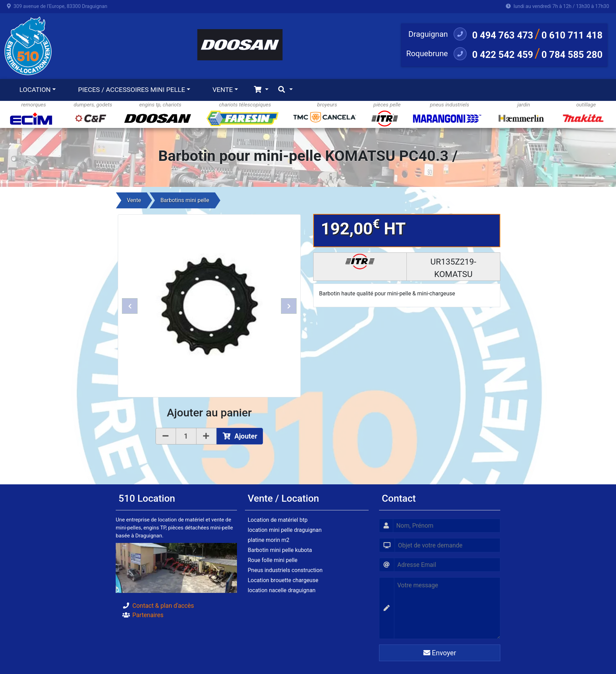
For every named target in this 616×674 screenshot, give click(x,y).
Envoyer (440, 653)
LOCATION (35, 90)
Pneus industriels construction (285, 570)
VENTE (223, 90)
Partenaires (148, 615)
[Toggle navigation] (261, 90)
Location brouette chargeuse (283, 580)
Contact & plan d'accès (163, 606)
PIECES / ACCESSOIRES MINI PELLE (131, 90)
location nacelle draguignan (282, 590)
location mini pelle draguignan (285, 530)
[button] (130, 306)
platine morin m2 (269, 540)
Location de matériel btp (278, 520)
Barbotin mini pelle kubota (280, 550)
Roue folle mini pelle (273, 560)
